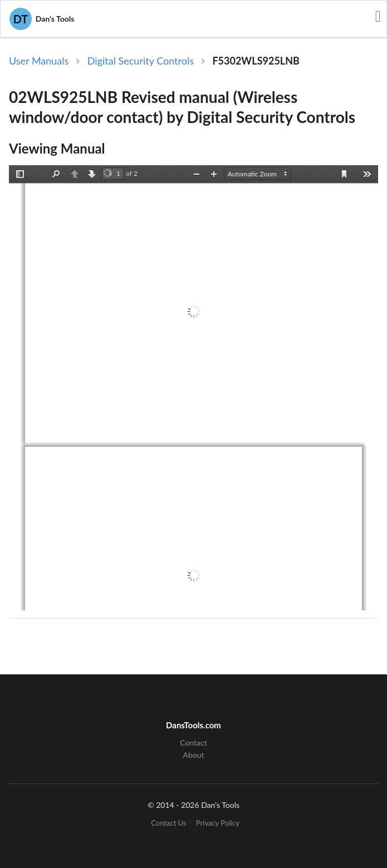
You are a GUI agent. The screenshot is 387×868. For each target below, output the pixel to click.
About (193, 755)
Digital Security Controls (141, 61)
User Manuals (39, 61)
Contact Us (168, 823)
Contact (193, 743)
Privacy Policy (218, 823)
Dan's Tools (42, 19)
